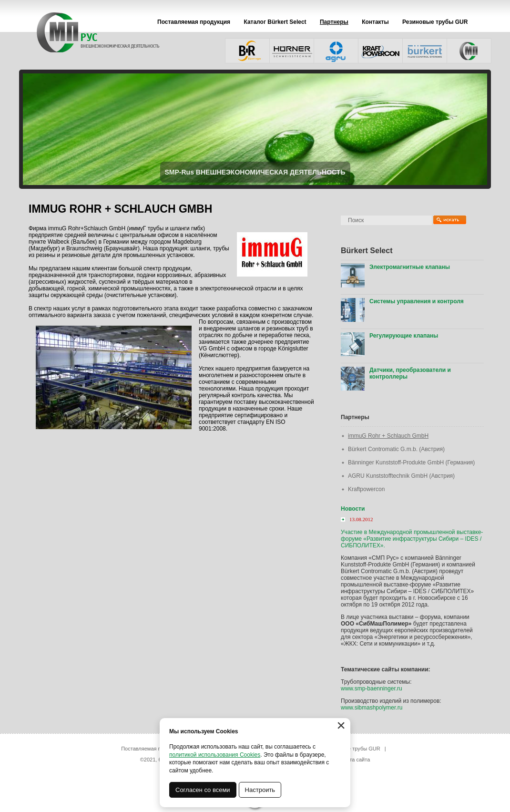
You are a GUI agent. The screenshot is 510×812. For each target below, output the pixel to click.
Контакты (375, 22)
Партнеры (334, 22)
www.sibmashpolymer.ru (372, 708)
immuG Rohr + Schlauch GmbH (388, 436)
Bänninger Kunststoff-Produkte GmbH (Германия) (411, 463)
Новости (353, 509)
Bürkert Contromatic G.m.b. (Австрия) (396, 449)
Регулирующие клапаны (404, 336)
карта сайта (356, 760)
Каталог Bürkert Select (275, 22)
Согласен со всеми (203, 790)
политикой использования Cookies (215, 755)
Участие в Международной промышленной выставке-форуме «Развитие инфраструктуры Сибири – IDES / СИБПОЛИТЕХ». (412, 539)
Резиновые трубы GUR (435, 22)
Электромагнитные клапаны (410, 267)
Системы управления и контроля (417, 301)
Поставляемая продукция (194, 22)
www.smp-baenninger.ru (372, 689)
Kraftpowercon (366, 489)
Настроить (260, 790)
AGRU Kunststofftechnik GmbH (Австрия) (401, 476)
